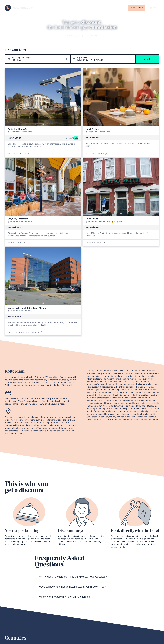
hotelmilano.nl (96, 243)
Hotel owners (136, 8)
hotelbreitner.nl (97, 154)
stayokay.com (16, 243)
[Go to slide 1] (43, 124)
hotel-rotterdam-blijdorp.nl (25, 332)
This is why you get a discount (82, 36)
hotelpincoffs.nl (19, 154)
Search (147, 59)
